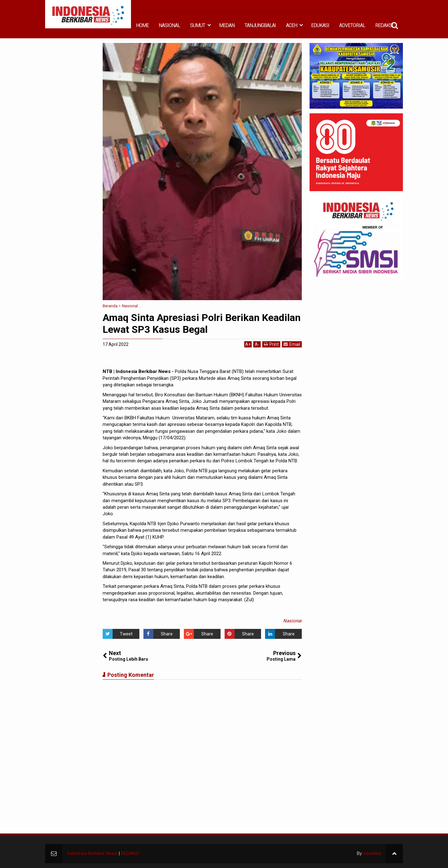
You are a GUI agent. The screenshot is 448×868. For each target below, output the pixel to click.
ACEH (292, 25)
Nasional (292, 621)
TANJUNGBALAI (260, 25)
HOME (142, 25)
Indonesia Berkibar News (92, 853)
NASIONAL (169, 25)
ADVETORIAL (352, 25)
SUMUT (198, 25)
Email (292, 344)
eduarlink (372, 853)
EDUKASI (320, 25)
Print (271, 344)
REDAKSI (384, 25)
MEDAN (227, 25)
